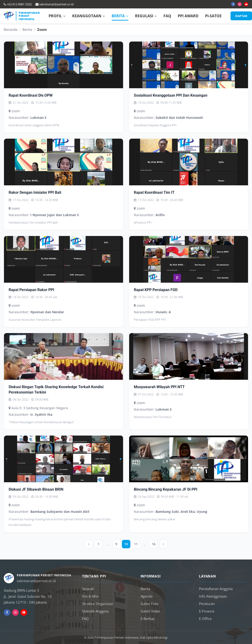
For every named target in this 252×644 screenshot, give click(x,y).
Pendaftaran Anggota (216, 589)
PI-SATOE (213, 16)
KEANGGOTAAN (89, 16)
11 (136, 544)
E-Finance (207, 611)
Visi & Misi (90, 596)
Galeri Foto (149, 604)
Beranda (11, 29)
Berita (27, 29)
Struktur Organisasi (98, 604)
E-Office (205, 619)
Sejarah (88, 589)
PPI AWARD (188, 16)
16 (154, 544)
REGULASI (146, 16)
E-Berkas (148, 619)
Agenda (147, 596)
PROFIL (57, 16)
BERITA (120, 16)
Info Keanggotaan (213, 596)
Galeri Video (150, 611)
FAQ (167, 16)
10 (126, 544)
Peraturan (207, 604)
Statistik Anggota (95, 611)
